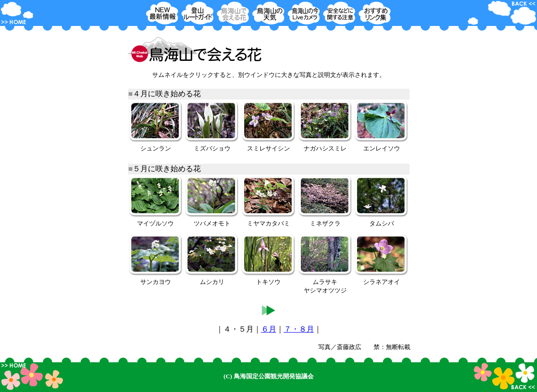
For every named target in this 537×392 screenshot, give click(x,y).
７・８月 (299, 329)
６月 (269, 329)
